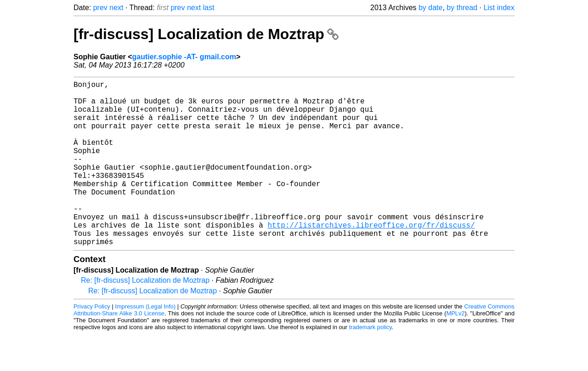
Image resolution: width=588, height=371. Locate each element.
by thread (462, 8)
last (209, 8)
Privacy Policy (92, 343)
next (116, 8)
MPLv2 (456, 350)
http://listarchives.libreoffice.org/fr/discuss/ (371, 258)
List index (499, 8)
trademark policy (370, 364)
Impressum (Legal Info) (145, 343)
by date (430, 8)
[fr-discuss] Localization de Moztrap (206, 34)
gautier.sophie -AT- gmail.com (184, 57)
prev (100, 8)
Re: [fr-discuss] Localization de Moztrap (145, 317)
